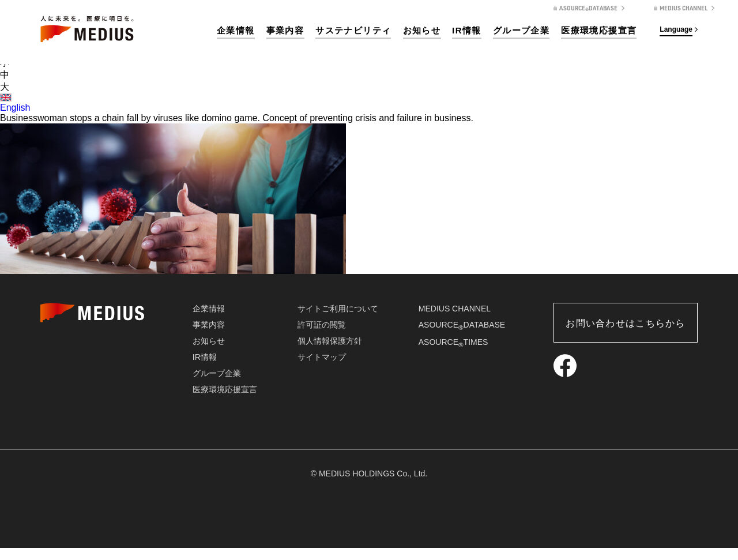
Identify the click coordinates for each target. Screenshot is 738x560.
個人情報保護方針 (330, 341)
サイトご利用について (338, 309)
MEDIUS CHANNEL (455, 309)
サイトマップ (322, 357)
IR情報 (467, 30)
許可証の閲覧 (322, 325)
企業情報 (236, 30)
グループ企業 (521, 30)
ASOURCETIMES (453, 342)
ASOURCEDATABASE (462, 325)
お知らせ (422, 30)
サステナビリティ (353, 30)
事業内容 (285, 30)
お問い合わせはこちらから (625, 323)
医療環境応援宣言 (599, 30)
